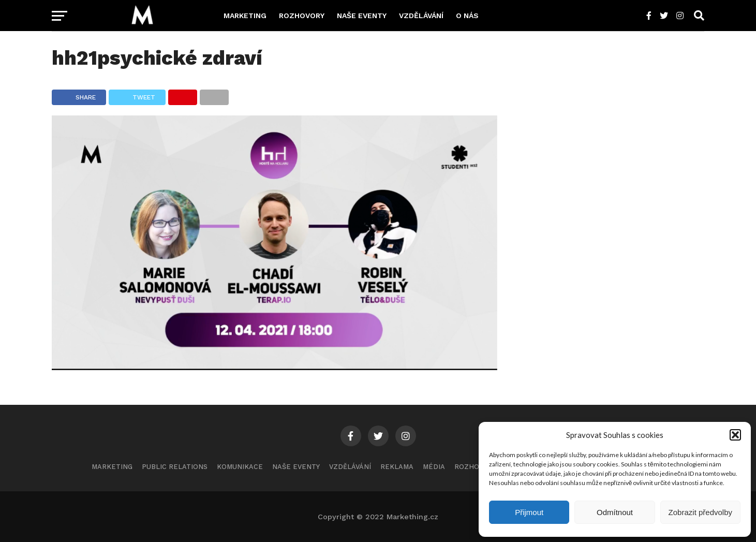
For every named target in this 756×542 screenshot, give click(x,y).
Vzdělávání (421, 16)
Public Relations (175, 467)
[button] (735, 435)
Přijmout (529, 512)
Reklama (397, 467)
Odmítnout (615, 512)
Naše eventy (362, 16)
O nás (467, 16)
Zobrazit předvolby (700, 512)
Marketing (245, 16)
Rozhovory (302, 16)
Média (434, 467)
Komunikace (240, 467)
